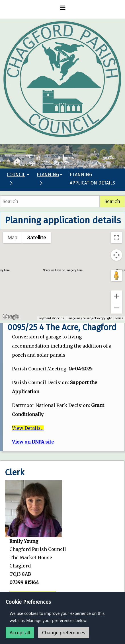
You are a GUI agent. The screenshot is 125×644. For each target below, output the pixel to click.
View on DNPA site (33, 442)
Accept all (20, 633)
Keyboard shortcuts (53, 319)
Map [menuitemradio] (13, 237)
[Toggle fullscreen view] (116, 238)
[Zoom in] (116, 296)
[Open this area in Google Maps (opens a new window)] (11, 317)
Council (16, 175)
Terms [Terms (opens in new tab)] (119, 319)
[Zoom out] (116, 308)
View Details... (28, 428)
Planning (48, 175)
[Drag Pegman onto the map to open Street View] (116, 276)
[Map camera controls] (116, 255)
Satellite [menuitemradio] (36, 237)
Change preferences (64, 633)
